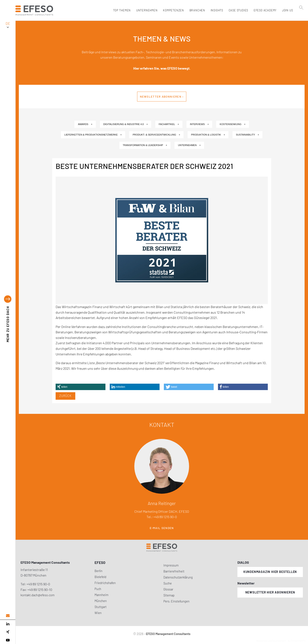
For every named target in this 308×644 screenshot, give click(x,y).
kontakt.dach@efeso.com (38, 595)
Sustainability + (247, 135)
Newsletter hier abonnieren (270, 592)
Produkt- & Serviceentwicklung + (156, 135)
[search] (301, 19)
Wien (98, 613)
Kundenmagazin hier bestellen (270, 572)
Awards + (85, 124)
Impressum (171, 565)
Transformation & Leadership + (145, 145)
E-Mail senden (162, 528)
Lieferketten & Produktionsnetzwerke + (93, 135)
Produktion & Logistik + (208, 135)
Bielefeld (100, 577)
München (101, 601)
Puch (98, 589)
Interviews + (199, 124)
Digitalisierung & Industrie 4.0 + (126, 124)
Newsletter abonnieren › (162, 97)
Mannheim (101, 595)
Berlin (98, 571)
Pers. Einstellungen (176, 601)
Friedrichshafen (105, 583)
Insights (216, 10)
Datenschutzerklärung (178, 577)
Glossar (168, 589)
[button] (81, 387)
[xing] (8, 632)
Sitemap (169, 595)
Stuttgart (101, 607)
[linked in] (8, 624)
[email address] (8, 616)
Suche (168, 583)
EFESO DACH (8, 324)
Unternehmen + (189, 145)
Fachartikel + (169, 124)
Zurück (65, 396)
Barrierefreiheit (174, 571)
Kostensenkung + (232, 124)
